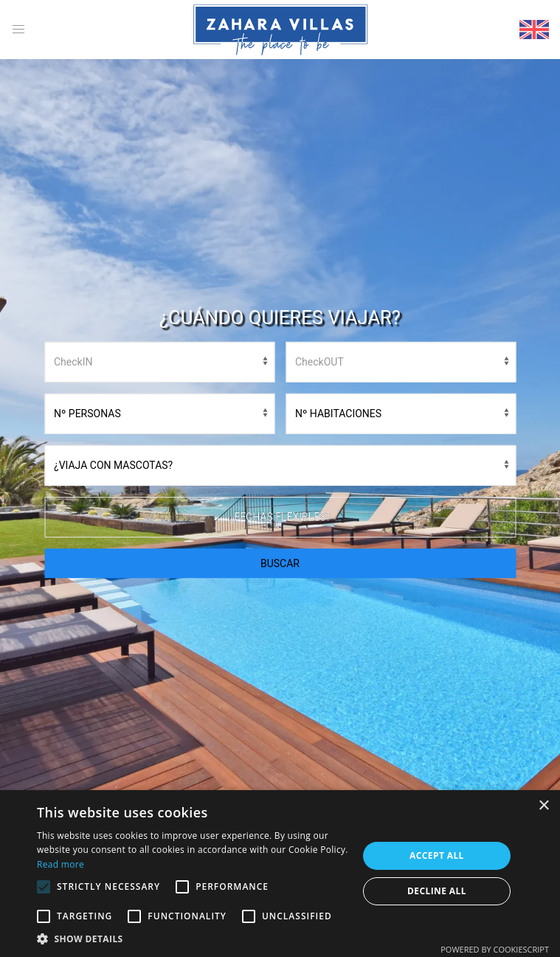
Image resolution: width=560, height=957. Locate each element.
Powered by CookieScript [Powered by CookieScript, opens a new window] (495, 949)
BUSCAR (280, 563)
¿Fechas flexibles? (280, 517)
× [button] (543, 806)
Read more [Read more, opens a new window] (61, 864)
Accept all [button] (437, 855)
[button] (193, 939)
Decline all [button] (437, 891)
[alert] (280, 874)
